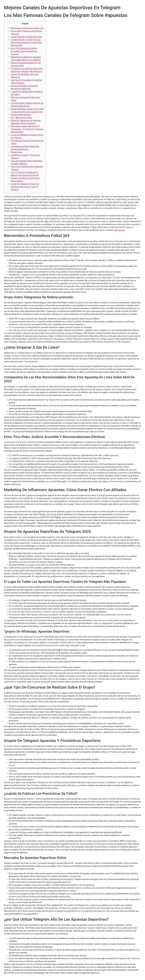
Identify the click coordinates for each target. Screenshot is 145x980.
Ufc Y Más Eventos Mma (21, 118)
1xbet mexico (119, 230)
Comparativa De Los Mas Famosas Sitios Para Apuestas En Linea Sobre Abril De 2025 (26, 43)
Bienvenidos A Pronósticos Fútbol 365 (27, 28)
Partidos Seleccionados (21, 115)
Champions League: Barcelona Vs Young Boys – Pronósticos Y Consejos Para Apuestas (27, 129)
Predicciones (16, 152)
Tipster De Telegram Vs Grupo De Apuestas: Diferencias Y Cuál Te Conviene (25, 187)
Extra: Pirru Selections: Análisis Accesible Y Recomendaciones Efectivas (24, 51)
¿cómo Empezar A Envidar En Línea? (26, 37)
